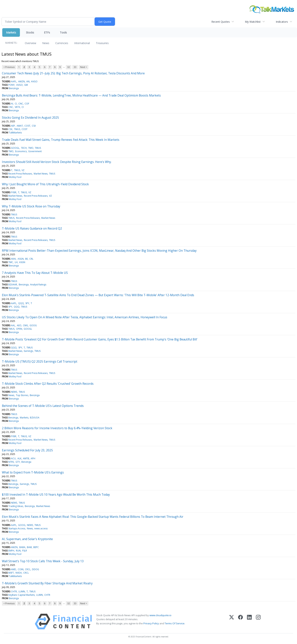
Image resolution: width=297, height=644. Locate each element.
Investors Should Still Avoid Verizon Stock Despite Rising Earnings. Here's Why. (57, 162)
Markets (11, 32)
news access (41, 528)
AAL (13, 325)
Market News (41, 174)
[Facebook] (240, 622)
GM (26, 85)
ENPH (11, 551)
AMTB (26, 458)
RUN (18, 551)
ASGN (21, 259)
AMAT (20, 126)
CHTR (14, 591)
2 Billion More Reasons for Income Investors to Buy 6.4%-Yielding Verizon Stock (57, 428)
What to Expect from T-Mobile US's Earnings (33, 472)
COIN (21, 569)
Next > (84, 67)
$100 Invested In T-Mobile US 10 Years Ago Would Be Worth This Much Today (56, 494)
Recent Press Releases (20, 174)
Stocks (30, 32)
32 (69, 67)
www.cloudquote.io (160, 615)
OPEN (19, 329)
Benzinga (14, 88)
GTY (18, 462)
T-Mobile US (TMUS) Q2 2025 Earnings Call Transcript (40, 361)
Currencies (62, 43)
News (46, 43)
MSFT (11, 573)
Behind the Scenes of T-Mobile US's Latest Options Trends (43, 406)
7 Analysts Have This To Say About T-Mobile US (35, 273)
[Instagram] (258, 622)
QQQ (21, 303)
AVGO (34, 81)
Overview (30, 43)
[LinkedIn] (249, 622)
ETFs (47, 32)
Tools (63, 32)
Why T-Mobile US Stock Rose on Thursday (31, 206)
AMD (14, 569)
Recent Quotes (221, 22)
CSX (34, 126)
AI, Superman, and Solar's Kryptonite (27, 539)
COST (27, 126)
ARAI (13, 259)
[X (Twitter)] (232, 622)
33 (75, 67)
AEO (19, 325)
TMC (11, 262)
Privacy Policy (151, 623)
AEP (13, 126)
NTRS (11, 462)
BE (27, 259)
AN (28, 81)
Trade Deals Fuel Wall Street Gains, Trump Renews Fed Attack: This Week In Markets (61, 140)
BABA (22, 547)
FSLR (25, 551)
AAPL (14, 81)
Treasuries (102, 43)
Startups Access (17, 528)
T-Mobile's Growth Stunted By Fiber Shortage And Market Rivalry (47, 583)
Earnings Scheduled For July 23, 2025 (27, 450)
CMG (25, 325)
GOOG (33, 325)
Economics (21, 151)
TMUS (17, 129)
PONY (11, 85)
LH (16, 262)
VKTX (17, 107)
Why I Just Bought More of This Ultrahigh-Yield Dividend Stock (45, 184)
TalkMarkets (15, 133)
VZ (23, 170)
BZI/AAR (13, 285)
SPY (27, 303)
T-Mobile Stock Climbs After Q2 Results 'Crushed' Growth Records (48, 384)
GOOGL (15, 148)
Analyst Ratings (38, 285)
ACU (13, 458)
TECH (24, 148)
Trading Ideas (16, 506)
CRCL (28, 569)
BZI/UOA (35, 418)
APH (33, 458)
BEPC (36, 547)
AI (12, 104)
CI (16, 104)
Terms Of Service (175, 623)
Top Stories (22, 395)
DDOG (36, 569)
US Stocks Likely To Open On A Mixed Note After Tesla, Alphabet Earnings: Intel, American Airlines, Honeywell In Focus (85, 317)
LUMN (22, 591)
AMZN (21, 81)
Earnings (28, 351)
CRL (31, 259)
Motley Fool (15, 177)
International (82, 43)
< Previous (9, 67)
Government (35, 151)
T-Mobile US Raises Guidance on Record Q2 (32, 228)
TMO (31, 148)
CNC (21, 104)
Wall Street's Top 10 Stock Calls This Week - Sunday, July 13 (43, 561)
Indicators (282, 22)
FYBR (14, 192)
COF (27, 104)
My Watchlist (253, 22)
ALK (19, 458)
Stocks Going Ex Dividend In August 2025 (30, 118)
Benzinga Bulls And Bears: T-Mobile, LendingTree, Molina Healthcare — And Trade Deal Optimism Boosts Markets (81, 95)
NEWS (14, 392)
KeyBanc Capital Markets (21, 595)
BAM (29, 547)
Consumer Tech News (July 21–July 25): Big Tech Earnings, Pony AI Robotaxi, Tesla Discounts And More (73, 73)
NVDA (19, 573)
